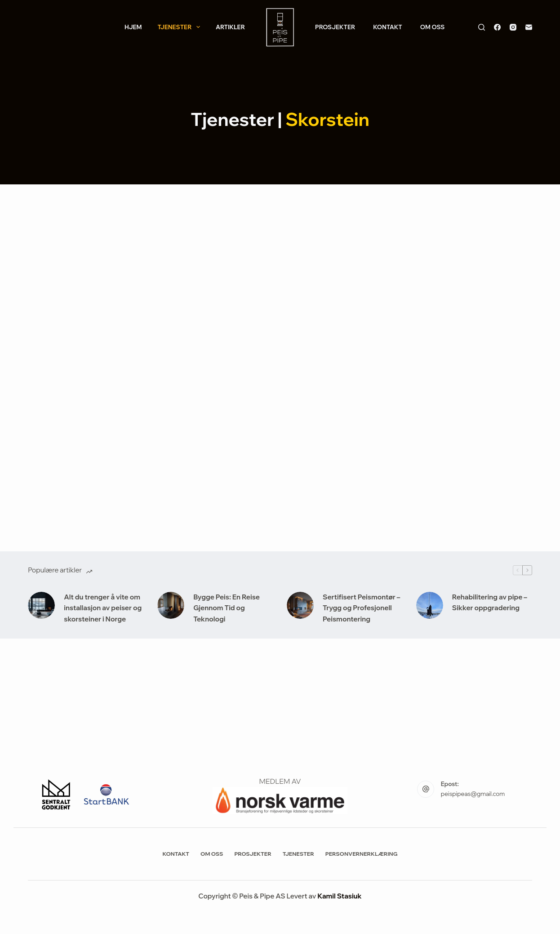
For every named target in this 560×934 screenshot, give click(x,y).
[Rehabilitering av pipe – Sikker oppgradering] (430, 605)
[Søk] (482, 27)
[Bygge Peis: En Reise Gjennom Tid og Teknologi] (171, 605)
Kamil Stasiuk (339, 896)
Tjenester (180, 27)
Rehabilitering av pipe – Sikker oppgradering (490, 603)
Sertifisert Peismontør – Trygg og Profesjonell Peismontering (361, 608)
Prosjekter (335, 27)
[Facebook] (497, 27)
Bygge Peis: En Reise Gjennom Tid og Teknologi (227, 608)
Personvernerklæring (362, 854)
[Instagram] (513, 27)
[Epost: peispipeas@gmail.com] (426, 789)
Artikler (230, 27)
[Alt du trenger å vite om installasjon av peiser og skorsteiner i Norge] (41, 605)
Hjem (133, 27)
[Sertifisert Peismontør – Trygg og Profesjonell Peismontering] (300, 605)
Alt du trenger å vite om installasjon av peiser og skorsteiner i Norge (103, 608)
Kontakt (388, 27)
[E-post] (529, 27)
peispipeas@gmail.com (473, 794)
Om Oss (433, 27)
